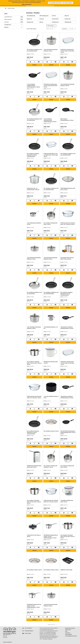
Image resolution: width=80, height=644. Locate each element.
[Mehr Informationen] (27, 4)
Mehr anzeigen (51, 26)
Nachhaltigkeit (68, 634)
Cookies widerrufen (7, 642)
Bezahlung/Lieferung (70, 628)
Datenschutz (68, 630)
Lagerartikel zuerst (8, 17)
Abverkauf (7, 22)
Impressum (68, 633)
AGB (66, 631)
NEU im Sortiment (8, 19)
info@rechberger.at (29, 631)
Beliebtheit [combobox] (65, 29)
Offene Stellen (28, 633)
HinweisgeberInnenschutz (71, 636)
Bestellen (35, 65)
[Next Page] (54, 29)
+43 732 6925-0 (28, 628)
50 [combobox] (72, 29)
